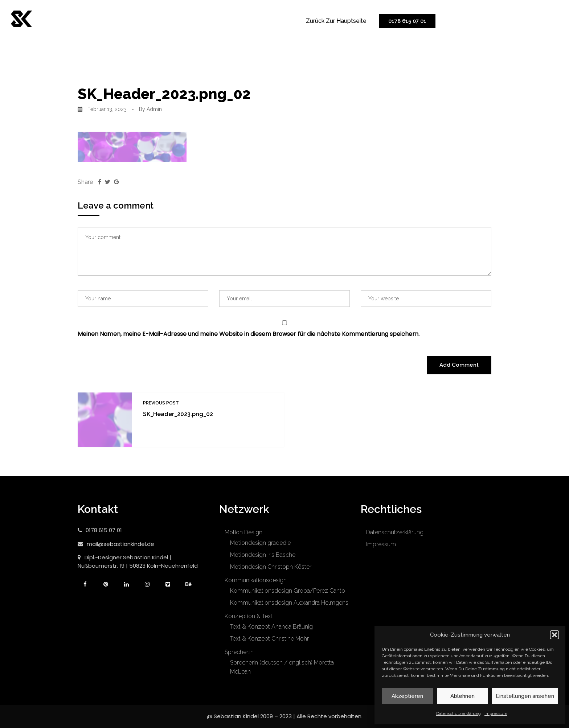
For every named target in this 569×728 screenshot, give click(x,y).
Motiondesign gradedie (260, 543)
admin (154, 109)
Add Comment (459, 365)
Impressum (496, 713)
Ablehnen (462, 696)
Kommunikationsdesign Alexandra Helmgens (289, 603)
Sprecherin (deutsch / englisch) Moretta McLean (282, 667)
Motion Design (243, 532)
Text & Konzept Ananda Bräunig (271, 627)
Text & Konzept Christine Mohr (269, 639)
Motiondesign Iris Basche (263, 555)
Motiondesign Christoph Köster (271, 567)
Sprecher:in (239, 652)
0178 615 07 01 (407, 21)
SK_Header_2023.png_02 (178, 414)
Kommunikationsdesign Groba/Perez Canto (288, 591)
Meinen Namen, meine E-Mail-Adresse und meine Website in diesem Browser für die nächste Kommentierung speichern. (249, 334)
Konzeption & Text (249, 616)
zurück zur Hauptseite (336, 21)
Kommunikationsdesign (256, 580)
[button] (554, 635)
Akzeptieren (407, 696)
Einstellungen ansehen (525, 696)
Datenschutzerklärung (459, 713)
